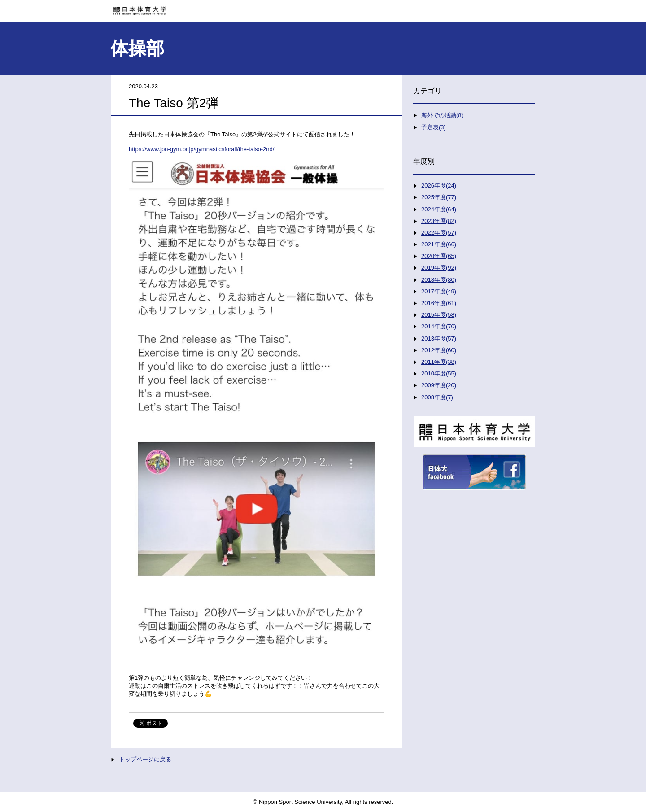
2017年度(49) (439, 291)
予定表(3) (434, 127)
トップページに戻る (145, 759)
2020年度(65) (439, 256)
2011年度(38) (439, 362)
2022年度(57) (439, 233)
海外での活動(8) (442, 115)
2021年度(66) (439, 244)
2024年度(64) (439, 209)
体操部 (137, 48)
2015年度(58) (439, 315)
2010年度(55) (439, 373)
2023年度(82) (439, 221)
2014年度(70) (439, 326)
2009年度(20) (439, 385)
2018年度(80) (439, 280)
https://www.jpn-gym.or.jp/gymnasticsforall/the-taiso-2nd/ (201, 149)
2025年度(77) (439, 197)
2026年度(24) (439, 186)
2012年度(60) (439, 350)
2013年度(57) (439, 338)
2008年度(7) (437, 397)
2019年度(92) (439, 268)
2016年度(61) (439, 303)
